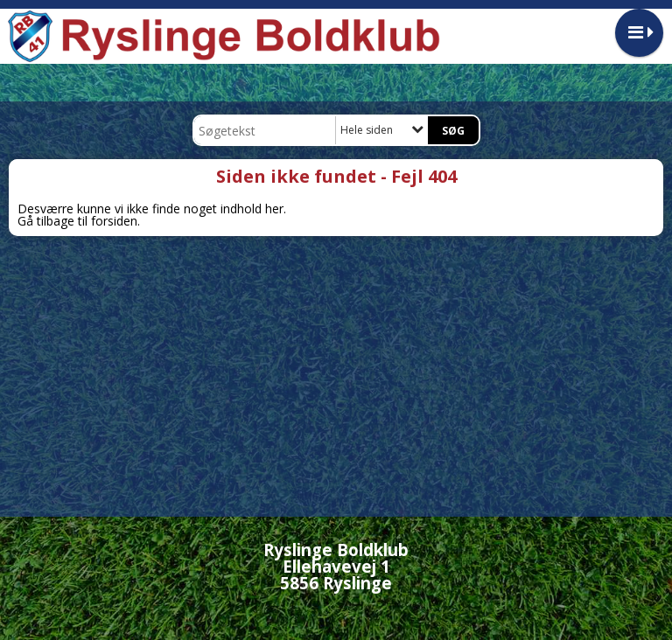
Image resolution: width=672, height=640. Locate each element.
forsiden (114, 221)
